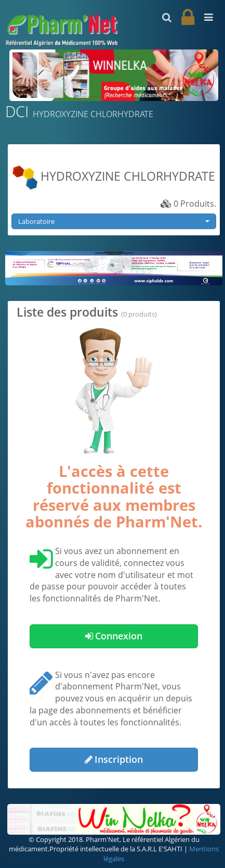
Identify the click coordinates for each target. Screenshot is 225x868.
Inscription (114, 759)
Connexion (114, 636)
